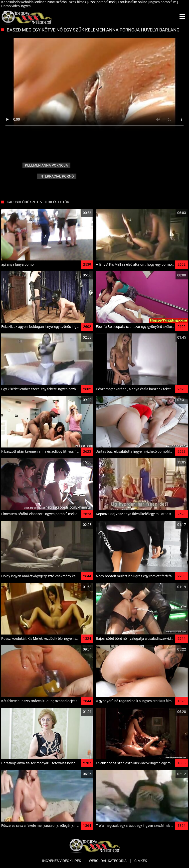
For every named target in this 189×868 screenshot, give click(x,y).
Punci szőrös (57, 2)
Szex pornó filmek (102, 2)
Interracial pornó (57, 176)
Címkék (141, 861)
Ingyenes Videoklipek (62, 861)
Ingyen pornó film (163, 2)
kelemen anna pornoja (46, 165)
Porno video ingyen (16, 6)
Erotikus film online (133, 2)
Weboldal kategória (108, 861)
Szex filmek (78, 2)
